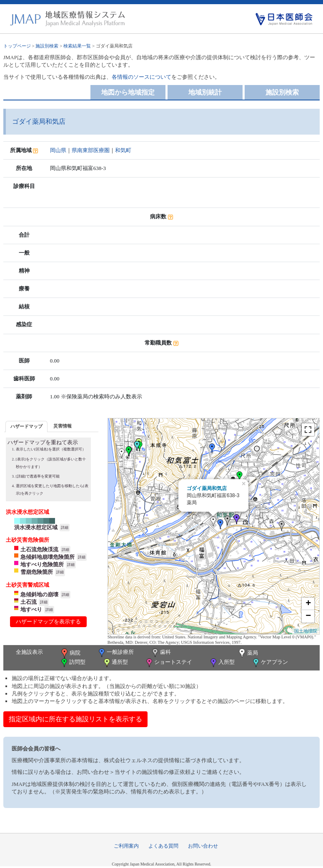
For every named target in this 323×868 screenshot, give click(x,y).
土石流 (29, 602)
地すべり (31, 609)
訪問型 (73, 663)
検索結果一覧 (77, 46)
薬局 (248, 653)
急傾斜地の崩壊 (39, 594)
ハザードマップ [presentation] (26, 426)
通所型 (115, 663)
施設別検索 (47, 46)
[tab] (26, 426)
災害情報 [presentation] (63, 426)
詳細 (65, 528)
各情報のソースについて (141, 77)
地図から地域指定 (128, 92)
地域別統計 (205, 92)
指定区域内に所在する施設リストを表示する (75, 719)
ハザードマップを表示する (48, 622)
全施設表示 (29, 652)
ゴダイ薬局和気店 (207, 488)
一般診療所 (115, 653)
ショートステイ (168, 663)
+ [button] (308, 604)
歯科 (161, 653)
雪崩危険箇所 (37, 572)
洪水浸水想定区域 (36, 527)
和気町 (123, 150)
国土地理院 (306, 631)
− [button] (308, 616)
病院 (70, 653)
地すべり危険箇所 (42, 564)
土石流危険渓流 (39, 549)
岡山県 (58, 150)
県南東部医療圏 (91, 150)
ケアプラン (270, 663)
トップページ (17, 46)
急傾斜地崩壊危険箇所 (48, 557)
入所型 (222, 663)
